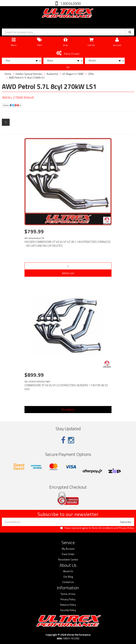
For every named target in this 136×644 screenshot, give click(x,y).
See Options (68, 409)
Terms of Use (68, 594)
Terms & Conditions (103, 528)
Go (68, 67)
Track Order (68, 554)
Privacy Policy (126, 528)
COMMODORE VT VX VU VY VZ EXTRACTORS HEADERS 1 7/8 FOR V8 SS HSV (66, 387)
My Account (68, 549)
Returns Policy (68, 605)
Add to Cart (68, 273)
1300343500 (70, 3)
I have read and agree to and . (97, 528)
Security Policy (68, 610)
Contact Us (68, 582)
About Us (68, 571)
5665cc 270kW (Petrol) (18, 97)
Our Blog (68, 577)
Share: (12, 105)
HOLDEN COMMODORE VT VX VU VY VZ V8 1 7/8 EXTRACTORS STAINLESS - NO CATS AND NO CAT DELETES (68, 244)
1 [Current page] (6, 122)
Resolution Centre (68, 560)
